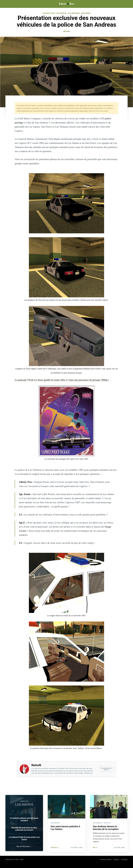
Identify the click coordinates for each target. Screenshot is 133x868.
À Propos (124, 859)
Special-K (55, 847)
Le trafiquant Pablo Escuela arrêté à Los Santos (24, 838)
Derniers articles (106, 859)
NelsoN (66, 31)
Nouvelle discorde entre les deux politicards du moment (24, 829)
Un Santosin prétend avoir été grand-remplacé (24, 819)
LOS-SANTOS (61, 13)
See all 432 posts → (24, 846)
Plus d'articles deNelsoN (106, 769)
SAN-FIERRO (86, 13)
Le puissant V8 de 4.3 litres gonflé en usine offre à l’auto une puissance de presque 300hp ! (62, 380)
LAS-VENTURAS (74, 13)
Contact (116, 859)
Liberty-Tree (9, 859)
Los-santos (24, 804)
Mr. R (95, 847)
